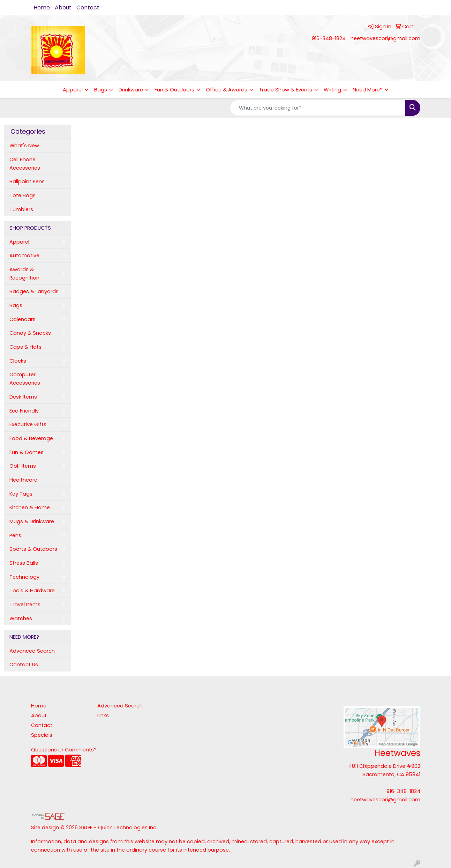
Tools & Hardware (32, 591)
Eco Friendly (24, 411)
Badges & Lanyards (34, 291)
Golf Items (23, 466)
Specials (42, 735)
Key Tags (21, 494)
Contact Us (24, 665)
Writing (332, 90)
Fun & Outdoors (174, 90)
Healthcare (23, 480)
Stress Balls (24, 563)
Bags (101, 90)
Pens (15, 535)
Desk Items (23, 397)
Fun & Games (27, 452)
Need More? (368, 90)
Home (42, 8)
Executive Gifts (28, 424)
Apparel (73, 90)
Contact (88, 8)
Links (103, 715)
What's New (24, 146)
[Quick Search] (318, 108)
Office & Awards (227, 90)
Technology (24, 577)
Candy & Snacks (30, 333)
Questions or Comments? (64, 750)
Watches (21, 618)
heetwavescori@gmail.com (385, 38)
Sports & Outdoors (33, 549)
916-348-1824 (329, 38)
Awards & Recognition (24, 274)
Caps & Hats (25, 347)
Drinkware (131, 90)
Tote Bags (22, 195)
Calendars (22, 319)
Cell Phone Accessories (25, 164)
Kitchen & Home (30, 507)
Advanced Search (32, 651)
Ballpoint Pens (27, 181)
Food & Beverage (31, 438)
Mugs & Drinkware (32, 521)
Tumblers (21, 209)
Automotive (24, 255)
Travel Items (25, 604)
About (63, 8)
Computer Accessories (25, 379)
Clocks (18, 361)
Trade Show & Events (285, 90)
